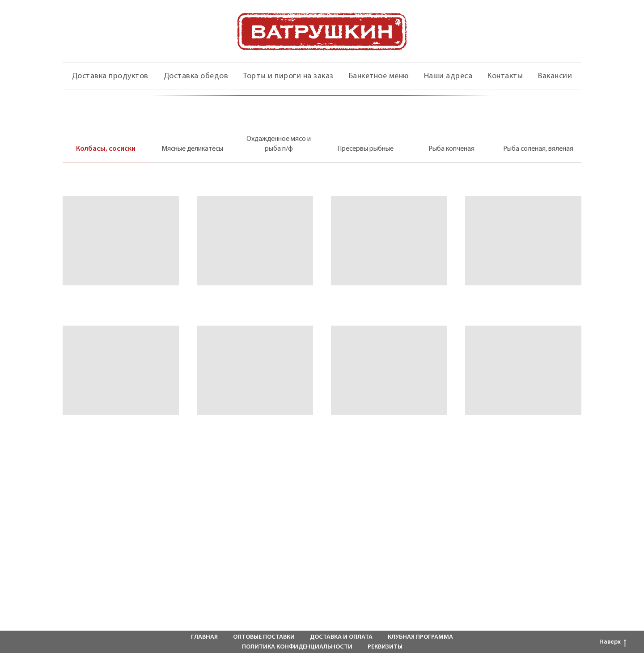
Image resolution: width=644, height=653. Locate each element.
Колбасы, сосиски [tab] (106, 149)
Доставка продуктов (110, 76)
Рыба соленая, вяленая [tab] (538, 149)
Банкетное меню (379, 76)
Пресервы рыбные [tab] (365, 149)
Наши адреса (448, 76)
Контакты (505, 76)
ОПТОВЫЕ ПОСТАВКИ (264, 637)
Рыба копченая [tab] (451, 149)
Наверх (613, 643)
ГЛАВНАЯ (204, 637)
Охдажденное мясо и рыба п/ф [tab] (279, 144)
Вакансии (555, 76)
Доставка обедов (196, 76)
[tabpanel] (322, 309)
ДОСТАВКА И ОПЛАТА (341, 637)
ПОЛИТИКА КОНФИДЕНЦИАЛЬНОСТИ (297, 647)
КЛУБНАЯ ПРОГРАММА (420, 637)
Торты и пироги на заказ (288, 76)
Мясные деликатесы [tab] (192, 149)
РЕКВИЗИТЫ (385, 647)
